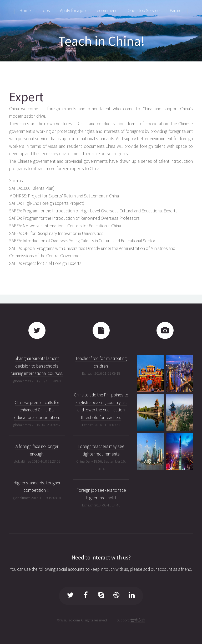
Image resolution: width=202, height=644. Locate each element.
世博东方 (138, 620)
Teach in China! (102, 41)
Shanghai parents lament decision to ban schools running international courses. (37, 366)
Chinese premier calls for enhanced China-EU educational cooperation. (37, 410)
